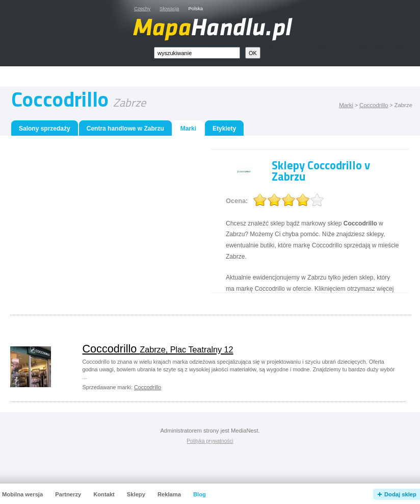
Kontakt (104, 494)
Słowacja (169, 8)
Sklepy (136, 494)
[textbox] (197, 53)
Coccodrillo (374, 105)
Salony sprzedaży (45, 129)
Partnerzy (68, 494)
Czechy (142, 8)
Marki (346, 105)
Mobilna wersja (22, 494)
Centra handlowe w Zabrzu (125, 129)
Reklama (169, 494)
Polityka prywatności (210, 441)
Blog (200, 494)
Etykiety (224, 129)
